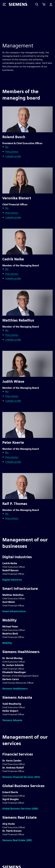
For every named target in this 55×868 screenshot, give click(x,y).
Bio (7, 147)
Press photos (12, 152)
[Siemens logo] (18, 4)
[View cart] (44, 4)
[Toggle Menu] (4, 4)
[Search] (37, 4)
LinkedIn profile (13, 156)
